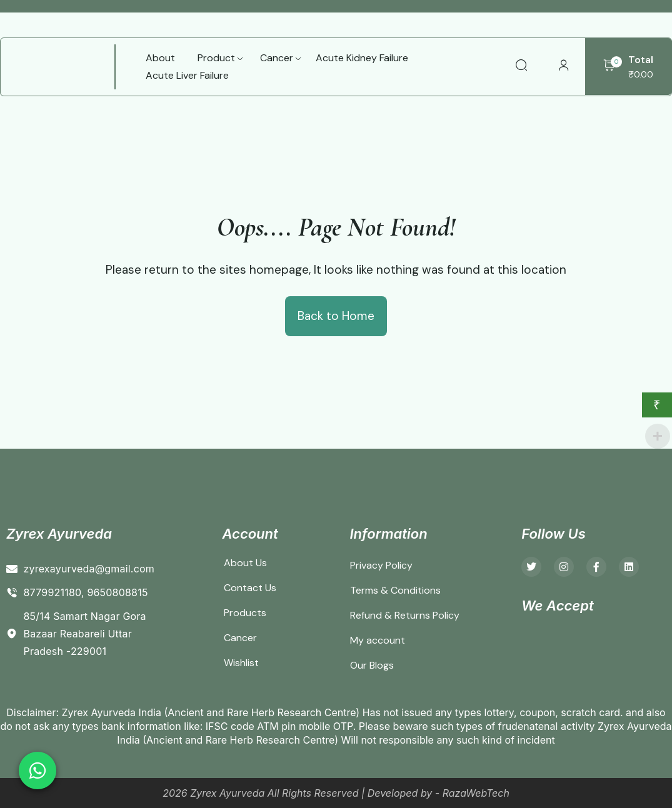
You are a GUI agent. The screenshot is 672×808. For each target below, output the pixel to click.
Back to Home (336, 316)
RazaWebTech (476, 793)
